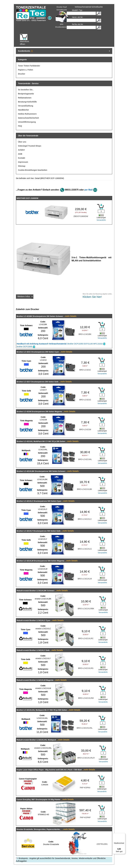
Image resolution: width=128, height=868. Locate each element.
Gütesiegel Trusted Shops (30, 146)
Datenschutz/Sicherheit (28, 118)
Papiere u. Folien (26, 70)
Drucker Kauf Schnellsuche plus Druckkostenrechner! (63, 17)
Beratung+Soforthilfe (27, 102)
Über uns (22, 142)
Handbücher (24, 110)
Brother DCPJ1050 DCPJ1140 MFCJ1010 (61, 344)
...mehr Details (70, 316)
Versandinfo (101, 220)
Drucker (22, 74)
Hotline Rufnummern (27, 114)
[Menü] (124, 835)
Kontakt (22, 158)
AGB (20, 154)
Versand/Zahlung (26, 106)
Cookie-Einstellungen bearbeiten (33, 170)
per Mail (88, 190)
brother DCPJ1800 (26, 347)
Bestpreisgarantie (26, 94)
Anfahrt (21, 150)
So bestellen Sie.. (26, 90)
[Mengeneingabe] (101, 211)
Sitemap (22, 166)
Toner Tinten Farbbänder (29, 66)
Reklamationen (25, 98)
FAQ (20, 126)
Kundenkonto (26, 51)
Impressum (23, 162)
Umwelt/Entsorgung (27, 122)
